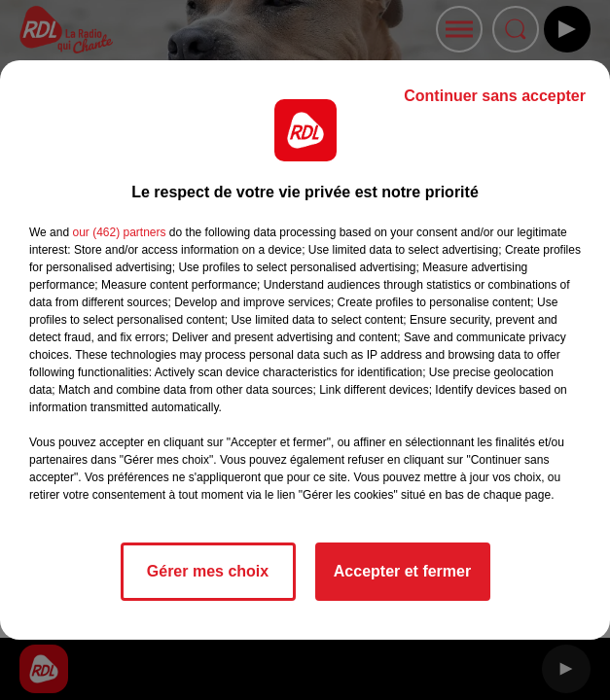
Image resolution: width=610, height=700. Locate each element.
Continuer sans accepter (495, 96)
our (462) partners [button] (119, 232)
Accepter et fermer (402, 571)
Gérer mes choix (208, 571)
